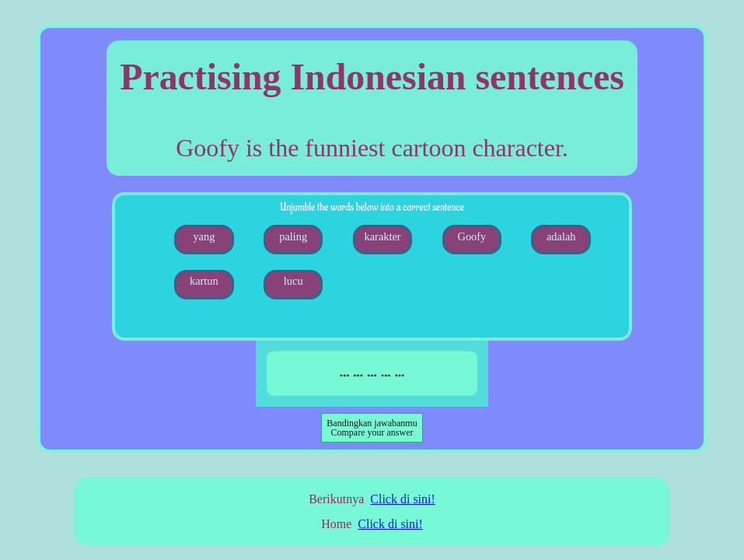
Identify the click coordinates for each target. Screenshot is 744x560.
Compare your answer (372, 428)
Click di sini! (403, 499)
